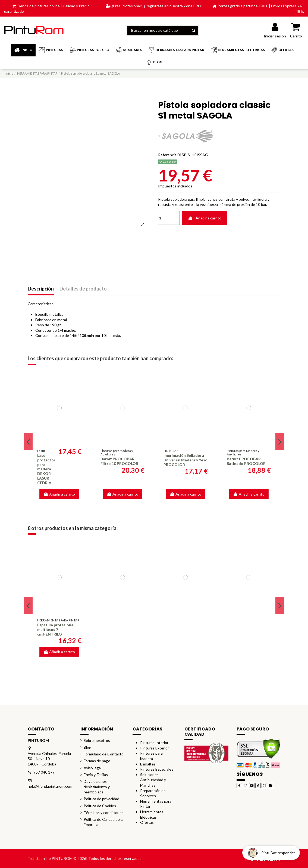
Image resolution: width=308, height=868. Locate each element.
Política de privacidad (101, 799)
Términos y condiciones (104, 813)
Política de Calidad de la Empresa (103, 822)
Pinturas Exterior (155, 748)
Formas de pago (97, 761)
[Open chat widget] (271, 853)
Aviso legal (93, 768)
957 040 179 (44, 772)
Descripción (41, 289)
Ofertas (147, 822)
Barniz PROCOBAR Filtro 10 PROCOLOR (119, 461)
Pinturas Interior (154, 743)
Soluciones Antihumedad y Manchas (153, 780)
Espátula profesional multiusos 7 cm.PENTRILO (56, 629)
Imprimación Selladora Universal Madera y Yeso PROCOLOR (186, 460)
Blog (87, 747)
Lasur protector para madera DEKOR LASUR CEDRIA (46, 469)
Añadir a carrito (205, 218)
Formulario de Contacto (104, 754)
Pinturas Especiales (157, 769)
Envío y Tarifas (96, 775)
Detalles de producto (83, 289)
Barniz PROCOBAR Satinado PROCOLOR (246, 461)
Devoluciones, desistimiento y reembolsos (97, 787)
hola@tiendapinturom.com (50, 786)
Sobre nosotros (97, 740)
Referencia (167, 155)
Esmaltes (148, 764)
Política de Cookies (100, 806)
